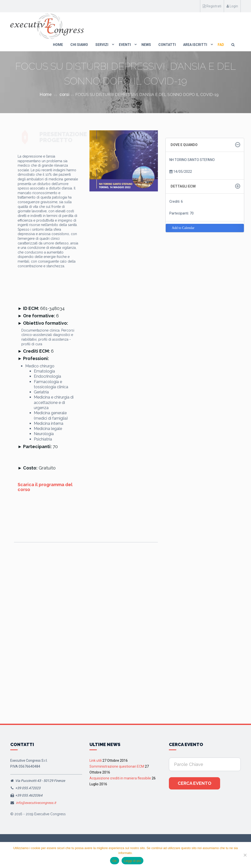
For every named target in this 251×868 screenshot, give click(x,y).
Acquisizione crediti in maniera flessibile (120, 778)
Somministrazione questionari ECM (117, 766)
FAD (221, 45)
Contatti (167, 45)
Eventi (125, 45)
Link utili (96, 761)
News (146, 45)
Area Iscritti (195, 45)
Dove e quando (184, 145)
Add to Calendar (183, 228)
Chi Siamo (79, 45)
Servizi (102, 45)
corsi (64, 94)
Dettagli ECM (183, 186)
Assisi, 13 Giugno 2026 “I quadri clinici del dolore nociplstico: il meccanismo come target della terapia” (85, 621)
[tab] (205, 145)
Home (58, 45)
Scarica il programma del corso (45, 487)
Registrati (212, 6)
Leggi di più (133, 861)
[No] (245, 855)
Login (232, 6)
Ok (115, 861)
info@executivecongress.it (36, 803)
